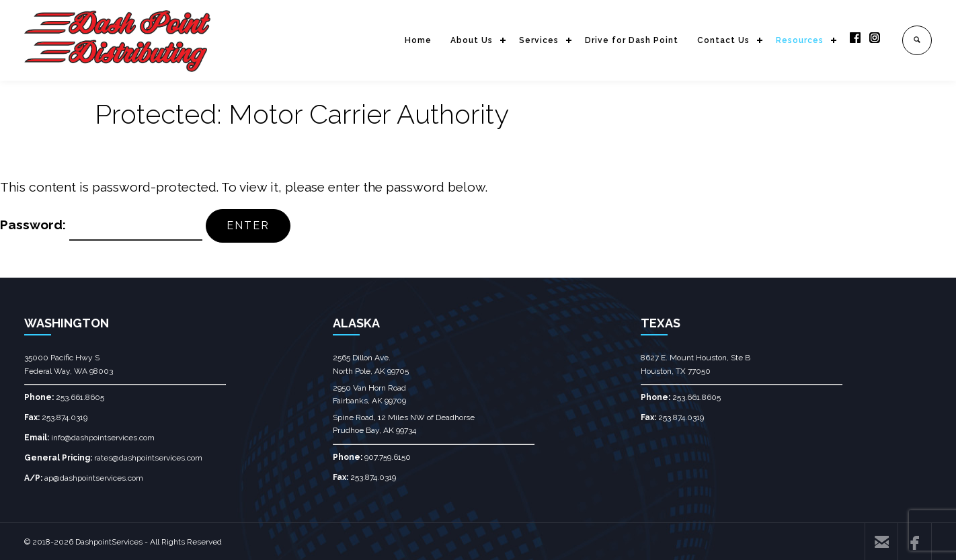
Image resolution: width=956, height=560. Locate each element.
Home (418, 40)
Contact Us (723, 40)
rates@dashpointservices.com (148, 458)
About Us (472, 40)
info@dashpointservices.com (103, 438)
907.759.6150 (388, 457)
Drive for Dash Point (632, 40)
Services (539, 40)
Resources (800, 40)
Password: (101, 225)
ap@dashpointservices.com (94, 478)
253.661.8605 (80, 397)
